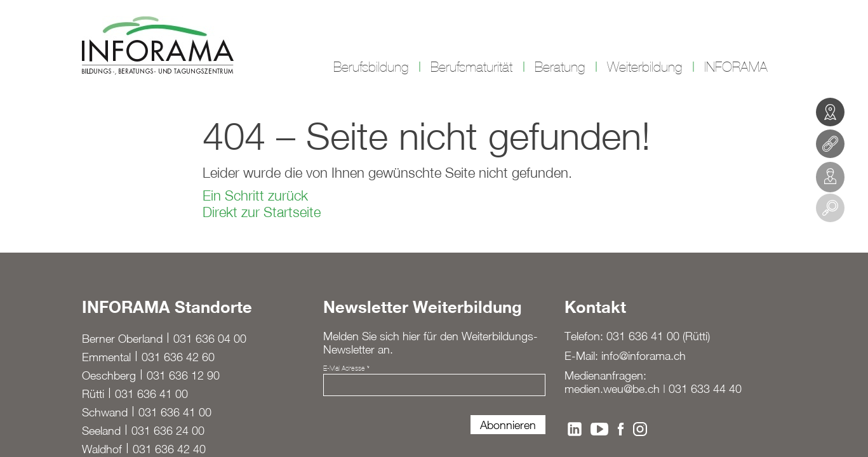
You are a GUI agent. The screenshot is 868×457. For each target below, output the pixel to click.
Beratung (560, 67)
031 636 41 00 (151, 394)
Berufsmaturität (471, 67)
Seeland (101, 431)
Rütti (93, 394)
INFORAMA (736, 67)
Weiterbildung (644, 67)
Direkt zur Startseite (262, 212)
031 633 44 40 (705, 389)
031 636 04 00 (210, 339)
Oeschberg (109, 375)
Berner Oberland (122, 339)
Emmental (106, 357)
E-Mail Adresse (346, 368)
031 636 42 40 (169, 449)
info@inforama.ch (644, 356)
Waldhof (102, 449)
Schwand (105, 412)
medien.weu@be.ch (612, 389)
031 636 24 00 (168, 431)
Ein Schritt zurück (255, 195)
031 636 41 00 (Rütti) (658, 336)
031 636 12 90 (183, 375)
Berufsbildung (371, 67)
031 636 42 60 (178, 357)
